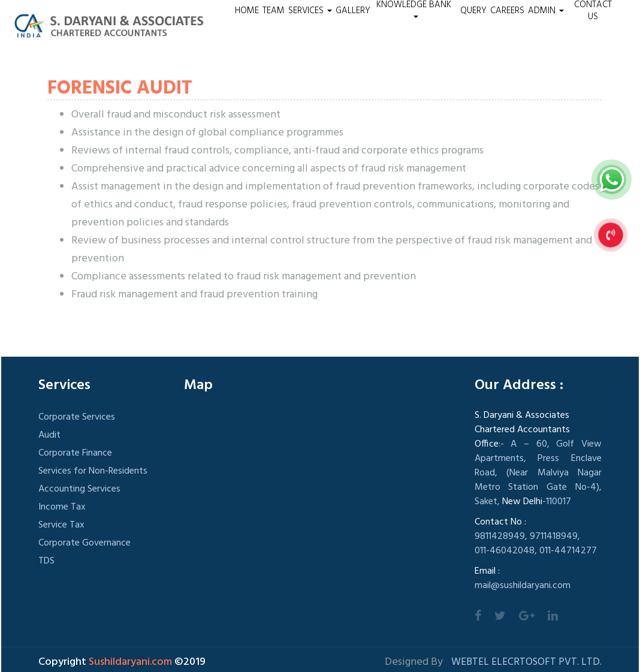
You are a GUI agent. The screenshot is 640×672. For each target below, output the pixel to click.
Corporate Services (77, 417)
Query (473, 11)
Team (274, 11)
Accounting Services (79, 489)
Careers (507, 11)
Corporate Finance (75, 453)
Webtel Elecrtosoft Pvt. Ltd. (526, 662)
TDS (46, 561)
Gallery (353, 11)
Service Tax (61, 525)
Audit (49, 435)
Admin (546, 11)
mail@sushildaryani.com (523, 586)
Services (310, 11)
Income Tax (62, 507)
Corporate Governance (84, 543)
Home (247, 11)
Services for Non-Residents (93, 471)
